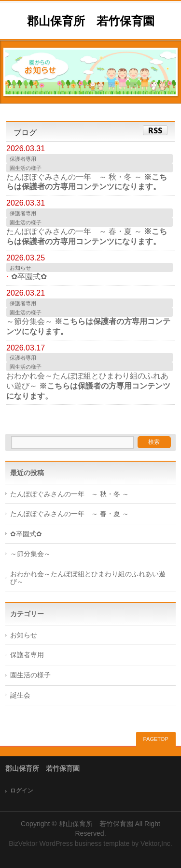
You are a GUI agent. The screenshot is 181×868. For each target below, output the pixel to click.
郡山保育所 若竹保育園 (91, 21)
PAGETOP (156, 739)
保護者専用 (23, 159)
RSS (155, 130)
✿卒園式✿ (29, 277)
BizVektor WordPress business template (69, 843)
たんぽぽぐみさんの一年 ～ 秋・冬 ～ (70, 494)
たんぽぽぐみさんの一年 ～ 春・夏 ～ (70, 514)
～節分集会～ (30, 554)
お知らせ (20, 268)
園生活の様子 (26, 168)
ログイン (22, 790)
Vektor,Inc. (156, 843)
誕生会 (20, 695)
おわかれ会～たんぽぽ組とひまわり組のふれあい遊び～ (88, 578)
